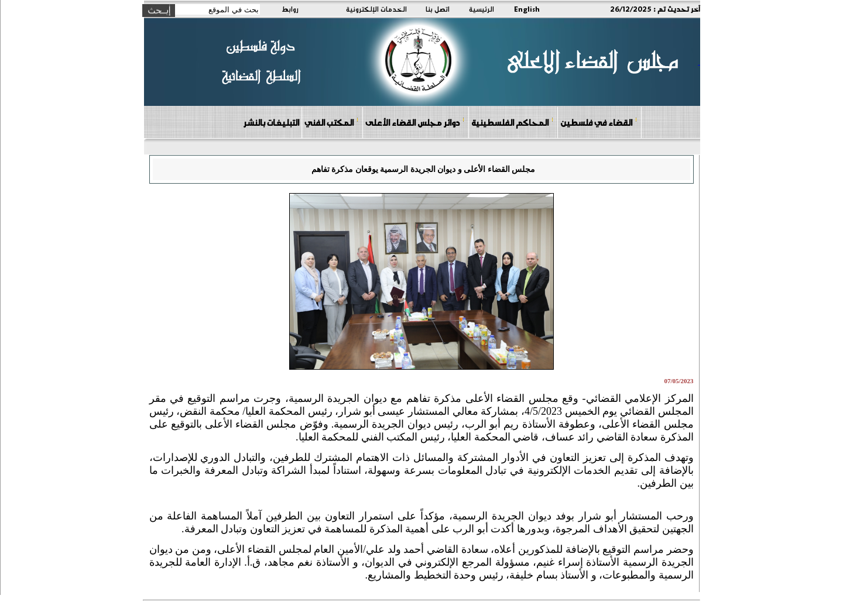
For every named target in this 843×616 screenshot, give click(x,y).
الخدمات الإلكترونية (376, 9)
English (527, 9)
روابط (290, 9)
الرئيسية (482, 9)
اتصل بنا (438, 9)
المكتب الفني (332, 122)
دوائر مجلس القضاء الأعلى (415, 122)
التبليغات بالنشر (271, 122)
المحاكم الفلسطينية (513, 122)
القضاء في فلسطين (599, 122)
